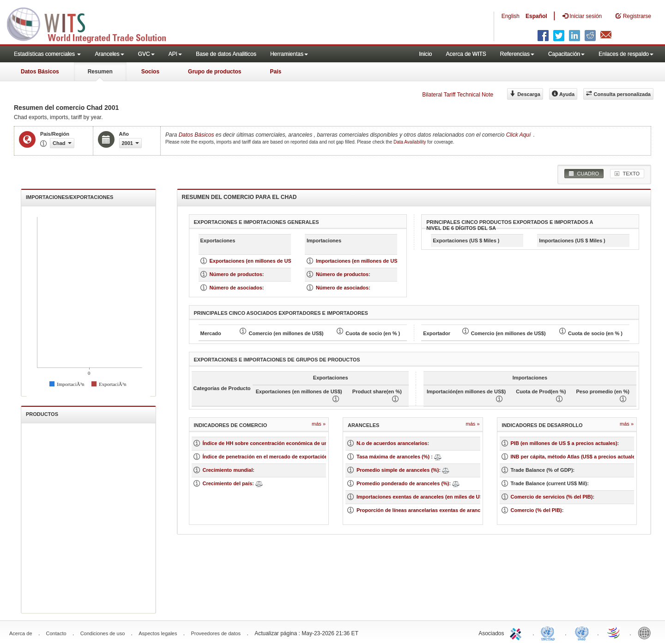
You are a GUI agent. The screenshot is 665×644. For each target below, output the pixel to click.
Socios (150, 72)
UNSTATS (582, 632)
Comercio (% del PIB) (536, 510)
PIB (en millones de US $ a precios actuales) (564, 443)
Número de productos (236, 274)
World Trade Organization (614, 632)
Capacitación (566, 54)
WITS (92, 23)
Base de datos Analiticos (226, 54)
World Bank (647, 632)
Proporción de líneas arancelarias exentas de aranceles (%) (428, 510)
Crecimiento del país (228, 483)
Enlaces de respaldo (626, 54)
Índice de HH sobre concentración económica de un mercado (277, 443)
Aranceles (109, 54)
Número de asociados (236, 288)
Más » (319, 424)
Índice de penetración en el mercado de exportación (265, 457)
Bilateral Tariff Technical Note (458, 95)
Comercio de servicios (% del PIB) (552, 497)
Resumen (100, 72)
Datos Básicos (40, 72)
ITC (517, 632)
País (275, 72)
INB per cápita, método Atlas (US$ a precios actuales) (575, 457)
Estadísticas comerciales (47, 54)
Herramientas (289, 54)
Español (536, 16)
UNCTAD (550, 632)
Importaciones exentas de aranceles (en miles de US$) (422, 497)
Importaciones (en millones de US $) (360, 261)
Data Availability (410, 142)
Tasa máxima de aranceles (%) (394, 457)
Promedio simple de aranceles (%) (398, 470)
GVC (146, 54)
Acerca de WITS (466, 54)
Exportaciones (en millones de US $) (254, 261)
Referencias (517, 54)
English (511, 16)
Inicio (425, 54)
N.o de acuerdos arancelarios (392, 443)
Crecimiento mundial (228, 470)
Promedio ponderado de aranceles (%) (403, 483)
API (175, 54)
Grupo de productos (215, 72)
